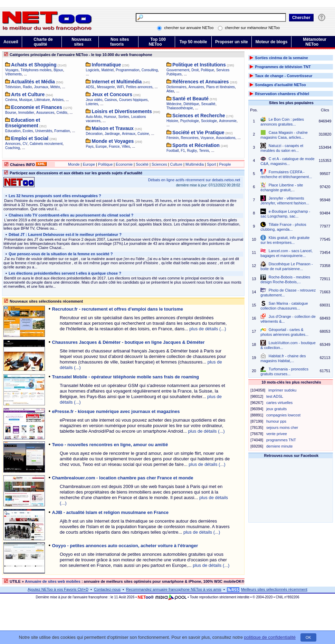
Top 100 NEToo (157, 42)
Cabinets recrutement (46, 144)
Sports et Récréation (196, 145)
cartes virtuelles (279, 403)
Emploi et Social (30, 138)
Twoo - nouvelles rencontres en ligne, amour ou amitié (110, 445)
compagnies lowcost (283, 415)
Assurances (45, 113)
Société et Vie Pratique (198, 132)
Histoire (172, 121)
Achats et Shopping (34, 65)
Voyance (207, 138)
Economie (124, 164)
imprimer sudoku (282, 390)
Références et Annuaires (201, 82)
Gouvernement (178, 70)
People (225, 164)
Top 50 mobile (193, 42)
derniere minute (279, 446)
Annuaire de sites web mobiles (53, 581)
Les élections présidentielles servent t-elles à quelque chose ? (64, 273)
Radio (27, 87)
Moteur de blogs (272, 42)
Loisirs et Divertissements (122, 111)
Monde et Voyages (113, 141)
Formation (62, 131)
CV (25, 144)
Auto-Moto (94, 117)
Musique (26, 100)
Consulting (150, 70)
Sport (211, 164)
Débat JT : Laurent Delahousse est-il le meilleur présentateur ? (65, 234)
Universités (44, 131)
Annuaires (196, 87)
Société (142, 164)
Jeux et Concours (112, 94)
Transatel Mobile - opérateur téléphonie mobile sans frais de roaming (126, 377)
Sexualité (208, 104)
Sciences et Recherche (199, 116)
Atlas (170, 91)
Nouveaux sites (81, 42)
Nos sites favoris (119, 42)
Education (13, 131)
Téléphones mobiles (36, 70)
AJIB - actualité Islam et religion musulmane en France (110, 512)
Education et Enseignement (23, 123)
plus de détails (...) (208, 329)
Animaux (129, 134)
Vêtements (13, 74)
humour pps (276, 421)
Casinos (111, 100)
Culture (176, 164)
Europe (101, 146)
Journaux (41, 87)
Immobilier (26, 113)
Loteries (92, 104)
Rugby (192, 151)
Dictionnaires (176, 87)
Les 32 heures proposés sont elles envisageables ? (54, 196)
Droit (195, 70)
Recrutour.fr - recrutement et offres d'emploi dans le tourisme (118, 309)
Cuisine (143, 134)
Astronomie (228, 121)
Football (173, 151)
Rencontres (190, 138)
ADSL (90, 87)
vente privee (277, 434)
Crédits (62, 113)
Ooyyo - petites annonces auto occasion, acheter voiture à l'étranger (125, 546)
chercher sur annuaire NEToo (189, 28)
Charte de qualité (43, 42)
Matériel (107, 70)
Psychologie (190, 121)
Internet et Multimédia (117, 82)
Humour (110, 117)
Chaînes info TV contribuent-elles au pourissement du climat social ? (70, 215)
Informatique (107, 65)
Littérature (42, 100)
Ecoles (28, 131)
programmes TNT (281, 440)
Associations (226, 138)
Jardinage (112, 134)
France (114, 146)
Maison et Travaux (113, 128)
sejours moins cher (282, 427)
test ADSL (275, 396)
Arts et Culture (28, 94)
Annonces (13, 144)
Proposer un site (232, 42)
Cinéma (11, 100)
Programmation (127, 70)
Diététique (191, 104)
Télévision (13, 87)
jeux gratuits (276, 409)
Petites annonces (139, 87)
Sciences (159, 164)
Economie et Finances (37, 107)
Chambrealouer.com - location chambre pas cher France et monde (123, 478)
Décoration (94, 134)
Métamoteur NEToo (315, 42)
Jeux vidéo (94, 100)
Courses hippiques (133, 100)
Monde (74, 164)
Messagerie (106, 87)
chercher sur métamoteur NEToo (252, 28)
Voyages (12, 70)
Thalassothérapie (180, 108)
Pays (89, 146)
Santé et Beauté (190, 99)
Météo (55, 87)
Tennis (204, 151)
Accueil (11, 42)
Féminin (173, 138)
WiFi (121, 87)
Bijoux (58, 70)
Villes (126, 146)
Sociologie (209, 121)
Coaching (12, 148)
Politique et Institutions (199, 65)
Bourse (11, 113)
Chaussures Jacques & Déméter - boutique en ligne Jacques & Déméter (128, 342)
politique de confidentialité (270, 637)
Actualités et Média (33, 82)
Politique (207, 70)
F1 (183, 151)
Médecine (174, 104)
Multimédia (195, 164)
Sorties (123, 117)
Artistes (58, 100)
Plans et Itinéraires (221, 87)
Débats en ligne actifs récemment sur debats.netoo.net (194, 180)
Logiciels (92, 70)
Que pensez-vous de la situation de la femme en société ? (60, 254)
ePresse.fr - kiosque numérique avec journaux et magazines (116, 411)
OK (308, 637)
